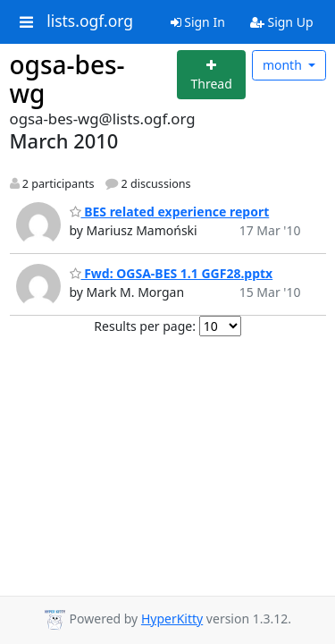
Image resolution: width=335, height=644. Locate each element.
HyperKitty (172, 619)
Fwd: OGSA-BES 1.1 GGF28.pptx (172, 273)
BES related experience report (170, 212)
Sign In (198, 22)
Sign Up (282, 22)
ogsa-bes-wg (67, 79)
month (284, 65)
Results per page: (145, 326)
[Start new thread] (211, 75)
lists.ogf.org (90, 21)
